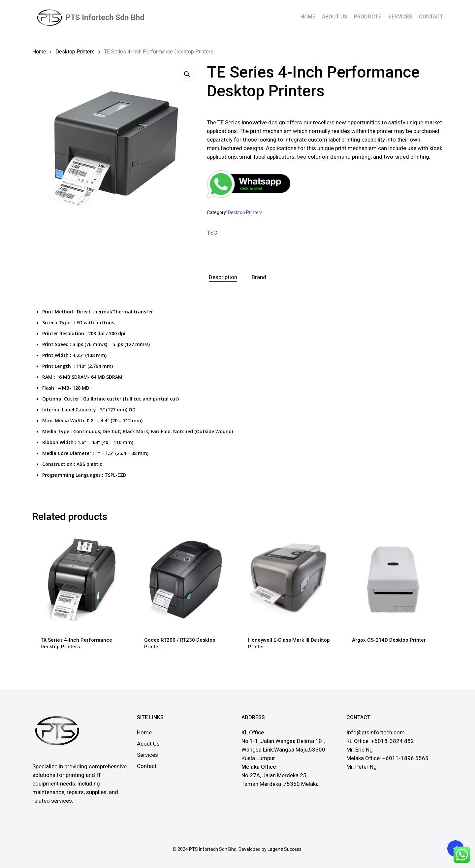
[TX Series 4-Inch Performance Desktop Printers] (82, 579)
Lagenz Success (285, 849)
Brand (259, 277)
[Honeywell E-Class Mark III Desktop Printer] (289, 579)
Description (223, 277)
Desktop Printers (75, 52)
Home (39, 52)
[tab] (223, 277)
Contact (147, 766)
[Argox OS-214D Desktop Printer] (393, 579)
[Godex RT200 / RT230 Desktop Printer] (185, 579)
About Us (148, 744)
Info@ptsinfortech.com (376, 732)
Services (147, 755)
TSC (212, 233)
